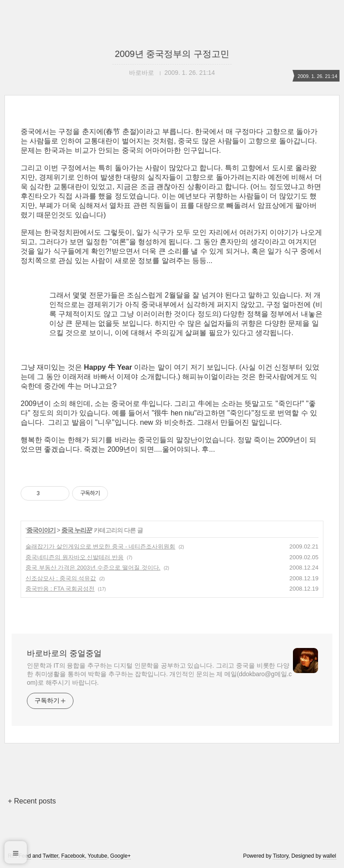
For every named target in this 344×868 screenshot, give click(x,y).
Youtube (98, 856)
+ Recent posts (32, 801)
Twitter (50, 856)
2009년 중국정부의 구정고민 (172, 54)
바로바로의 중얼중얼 (64, 653)
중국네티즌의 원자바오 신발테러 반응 (75, 557)
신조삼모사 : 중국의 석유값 (61, 578)
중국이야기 (41, 530)
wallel (330, 856)
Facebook (73, 856)
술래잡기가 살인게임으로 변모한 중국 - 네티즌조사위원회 (100, 546)
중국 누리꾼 (77, 530)
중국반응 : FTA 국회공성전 (60, 589)
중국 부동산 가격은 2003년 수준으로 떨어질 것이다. (93, 568)
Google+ (120, 856)
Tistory (281, 856)
